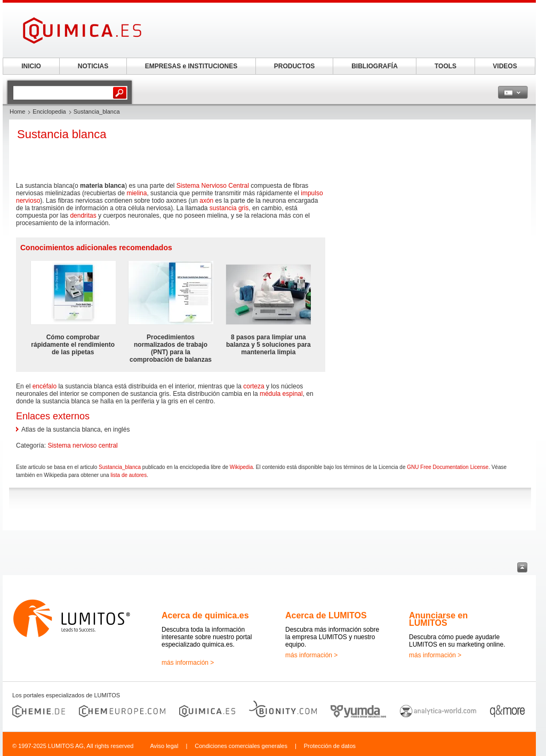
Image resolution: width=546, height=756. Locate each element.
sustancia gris (229, 208)
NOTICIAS (93, 66)
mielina (136, 193)
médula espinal (281, 394)
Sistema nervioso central (82, 445)
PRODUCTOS (294, 66)
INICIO (31, 66)
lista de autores (129, 475)
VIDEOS (505, 66)
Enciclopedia (49, 112)
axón (206, 201)
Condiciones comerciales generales (241, 746)
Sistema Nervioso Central (213, 186)
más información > (188, 663)
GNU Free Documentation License (448, 467)
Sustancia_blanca (120, 467)
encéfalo (45, 386)
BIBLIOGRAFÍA (375, 66)
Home (17, 112)
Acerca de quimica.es (205, 615)
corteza (254, 386)
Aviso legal (164, 746)
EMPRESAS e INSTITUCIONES (191, 66)
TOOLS (445, 66)
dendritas (83, 216)
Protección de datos (330, 746)
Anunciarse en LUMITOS (438, 619)
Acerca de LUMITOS (326, 615)
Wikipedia (241, 467)
